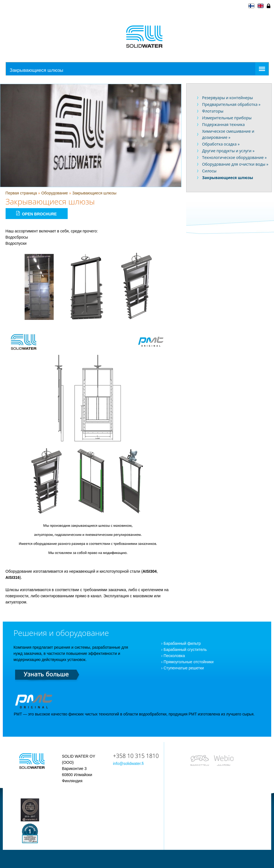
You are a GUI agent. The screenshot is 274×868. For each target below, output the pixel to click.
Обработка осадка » (221, 144)
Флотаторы (213, 111)
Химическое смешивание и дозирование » (228, 134)
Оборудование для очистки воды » (235, 164)
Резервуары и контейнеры (228, 98)
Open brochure (36, 214)
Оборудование (55, 193)
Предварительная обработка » (231, 104)
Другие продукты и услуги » (228, 151)
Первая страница (21, 193)
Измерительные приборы (227, 118)
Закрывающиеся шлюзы (94, 193)
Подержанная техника (224, 124)
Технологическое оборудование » (234, 157)
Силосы (209, 171)
